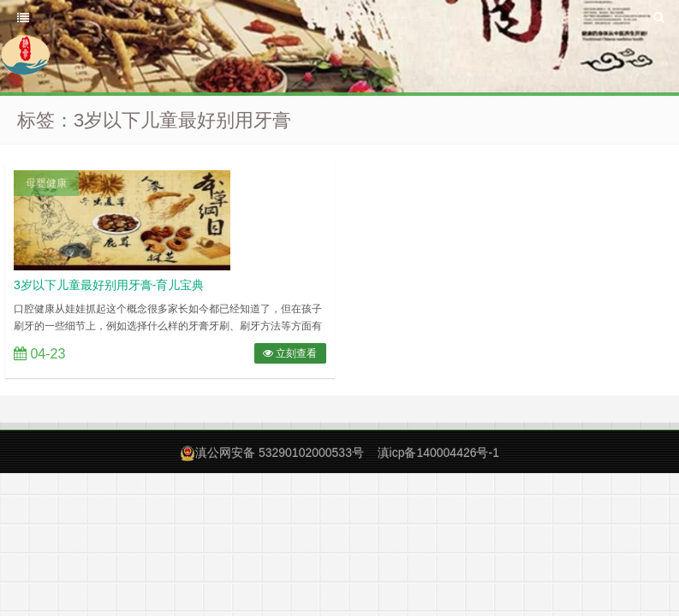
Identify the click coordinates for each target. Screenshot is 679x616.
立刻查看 (290, 353)
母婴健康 (46, 183)
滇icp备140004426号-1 (438, 453)
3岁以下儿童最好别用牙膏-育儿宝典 (109, 285)
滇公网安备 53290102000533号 (280, 453)
